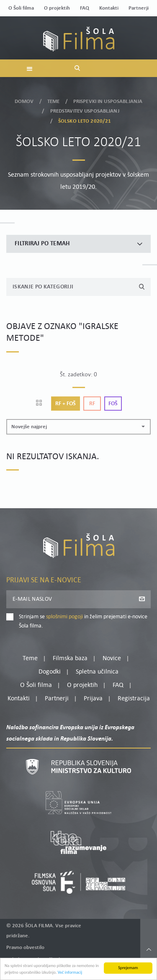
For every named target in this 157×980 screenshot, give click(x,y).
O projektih (57, 8)
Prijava (93, 699)
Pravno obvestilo (25, 948)
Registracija (134, 699)
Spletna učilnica (97, 672)
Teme (54, 101)
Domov (24, 101)
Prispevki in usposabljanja (108, 101)
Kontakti (109, 8)
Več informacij (70, 973)
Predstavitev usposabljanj (85, 110)
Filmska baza (70, 658)
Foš (113, 404)
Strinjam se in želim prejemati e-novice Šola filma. (83, 621)
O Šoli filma (21, 8)
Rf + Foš (66, 404)
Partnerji (139, 8)
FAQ (85, 8)
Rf (92, 404)
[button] (78, 427)
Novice (112, 658)
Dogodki (50, 672)
